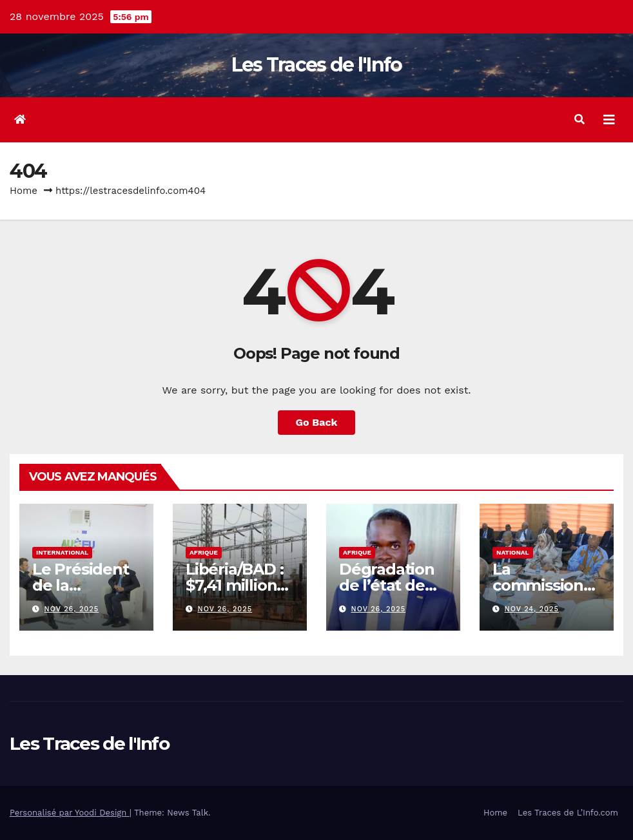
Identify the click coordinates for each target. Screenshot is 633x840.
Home (24, 191)
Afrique (204, 552)
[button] (579, 119)
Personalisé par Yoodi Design (70, 813)
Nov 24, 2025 (532, 609)
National (513, 552)
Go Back (317, 422)
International (62, 552)
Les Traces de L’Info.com (568, 813)
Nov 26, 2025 (72, 609)
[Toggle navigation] (609, 120)
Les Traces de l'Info (317, 65)
